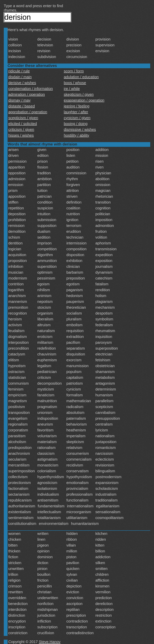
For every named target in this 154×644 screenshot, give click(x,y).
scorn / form (74, 71)
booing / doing (76, 124)
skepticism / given (79, 94)
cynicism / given (77, 118)
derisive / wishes (22, 83)
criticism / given (21, 129)
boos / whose (75, 83)
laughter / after (76, 112)
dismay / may (19, 100)
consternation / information (31, 89)
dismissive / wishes (80, 129)
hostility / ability (77, 135)
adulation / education (81, 77)
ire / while (72, 89)
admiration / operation (27, 94)
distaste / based (22, 106)
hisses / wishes (21, 135)
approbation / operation (28, 112)
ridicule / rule (19, 71)
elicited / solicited (23, 124)
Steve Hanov (50, 642)
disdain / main (20, 77)
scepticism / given (23, 118)
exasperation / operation (84, 100)
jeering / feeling (77, 106)
